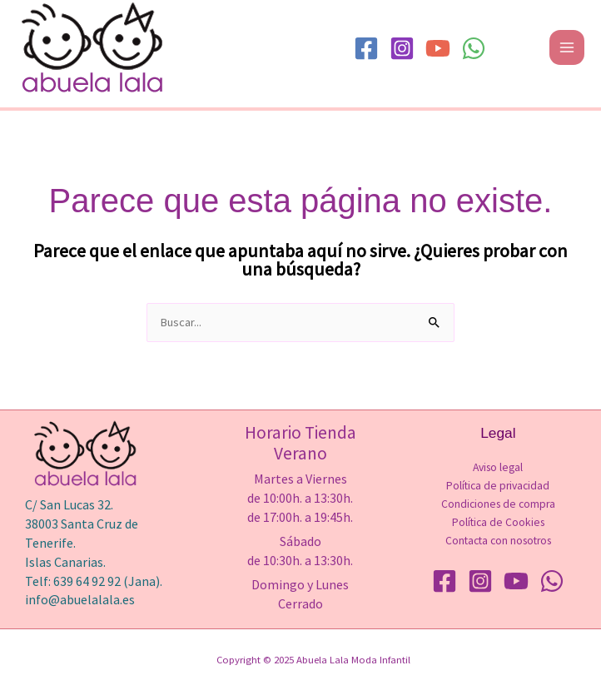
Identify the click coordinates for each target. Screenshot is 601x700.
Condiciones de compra (498, 504)
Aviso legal (498, 467)
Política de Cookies (498, 522)
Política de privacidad (498, 486)
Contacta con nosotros (498, 541)
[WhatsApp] (474, 48)
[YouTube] (438, 48)
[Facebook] (366, 48)
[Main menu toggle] (567, 47)
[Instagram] (402, 48)
